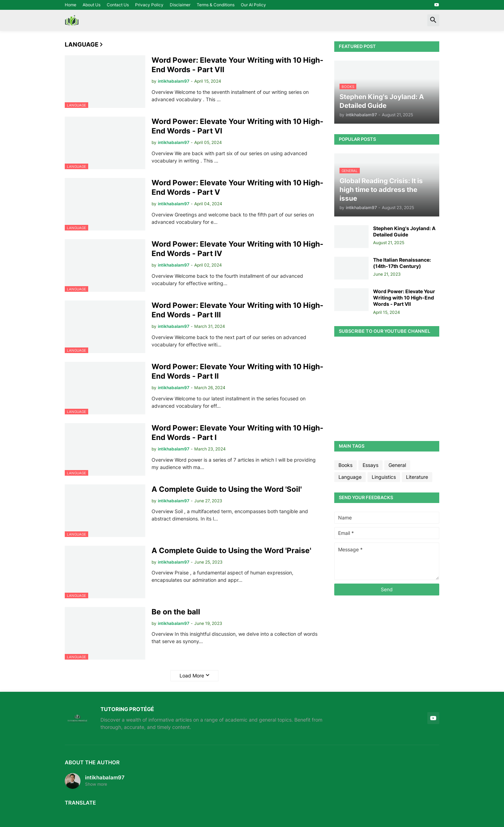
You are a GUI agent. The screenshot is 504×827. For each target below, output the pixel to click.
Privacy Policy (149, 5)
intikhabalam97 (105, 777)
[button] (433, 20)
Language (350, 477)
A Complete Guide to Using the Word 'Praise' (231, 550)
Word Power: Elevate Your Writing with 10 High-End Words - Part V (237, 187)
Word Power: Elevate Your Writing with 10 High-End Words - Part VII (237, 65)
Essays (370, 465)
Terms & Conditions (216, 5)
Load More (192, 676)
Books (345, 465)
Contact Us (118, 5)
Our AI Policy (253, 5)
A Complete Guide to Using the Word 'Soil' (227, 489)
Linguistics (384, 477)
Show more (96, 784)
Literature (417, 477)
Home (71, 5)
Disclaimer (180, 5)
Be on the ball (176, 612)
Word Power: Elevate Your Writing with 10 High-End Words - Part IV (237, 249)
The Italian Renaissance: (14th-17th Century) (402, 263)
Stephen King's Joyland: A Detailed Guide (404, 231)
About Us (92, 5)
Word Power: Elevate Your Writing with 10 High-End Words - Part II (237, 371)
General (397, 465)
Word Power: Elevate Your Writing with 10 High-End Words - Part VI (237, 126)
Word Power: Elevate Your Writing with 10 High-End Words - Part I (237, 433)
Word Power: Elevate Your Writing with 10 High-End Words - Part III (237, 310)
